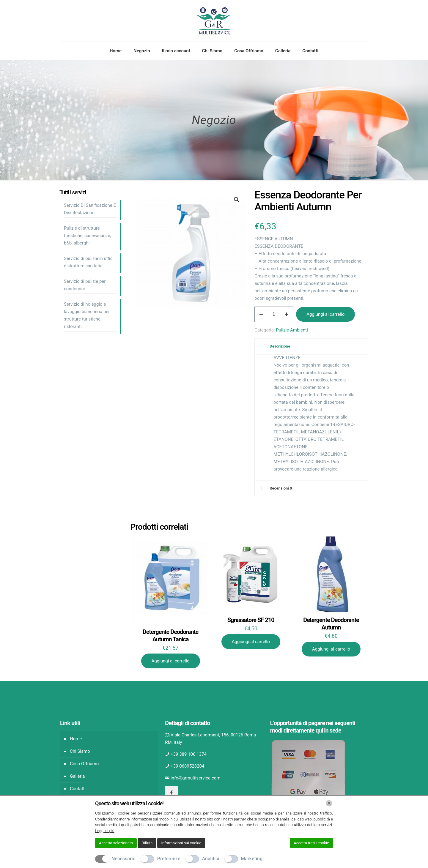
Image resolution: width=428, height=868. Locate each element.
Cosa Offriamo (84, 764)
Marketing (252, 859)
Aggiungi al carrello (325, 314)
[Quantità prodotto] (274, 314)
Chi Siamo (80, 751)
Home (76, 739)
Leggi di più (105, 831)
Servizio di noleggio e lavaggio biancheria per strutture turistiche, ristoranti (87, 315)
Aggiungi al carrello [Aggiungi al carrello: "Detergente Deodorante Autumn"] (331, 649)
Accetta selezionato (116, 843)
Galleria (77, 776)
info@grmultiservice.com (195, 778)
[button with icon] (171, 793)
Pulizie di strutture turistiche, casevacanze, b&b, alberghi (87, 236)
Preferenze (169, 859)
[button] (237, 200)
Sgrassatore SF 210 (251, 620)
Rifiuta (147, 843)
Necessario (123, 859)
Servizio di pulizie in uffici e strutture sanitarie (89, 262)
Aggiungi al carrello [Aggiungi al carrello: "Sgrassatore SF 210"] (251, 642)
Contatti (78, 789)
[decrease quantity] (261, 314)
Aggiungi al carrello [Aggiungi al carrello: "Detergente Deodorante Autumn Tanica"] (171, 661)
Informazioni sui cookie (181, 843)
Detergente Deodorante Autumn (331, 624)
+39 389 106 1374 (189, 754)
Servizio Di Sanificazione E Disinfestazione (90, 209)
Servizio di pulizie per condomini (85, 285)
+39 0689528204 (187, 766)
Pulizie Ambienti (292, 330)
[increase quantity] (286, 314)
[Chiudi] (329, 803)
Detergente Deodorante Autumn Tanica (171, 636)
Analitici (211, 859)
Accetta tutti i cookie (311, 843)
